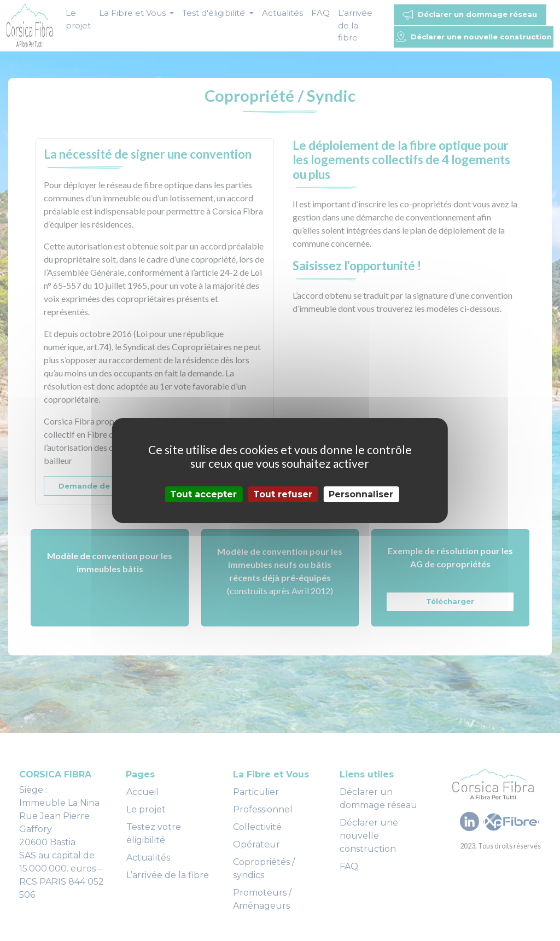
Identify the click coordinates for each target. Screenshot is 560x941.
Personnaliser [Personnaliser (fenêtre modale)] (361, 494)
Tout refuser (283, 494)
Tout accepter (203, 494)
